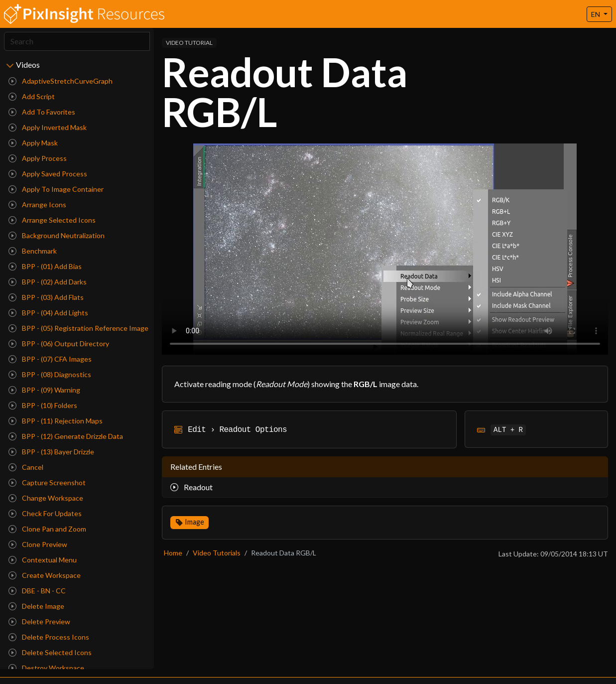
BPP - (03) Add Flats (46, 297)
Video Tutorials (217, 553)
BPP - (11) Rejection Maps (56, 421)
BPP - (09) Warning (44, 390)
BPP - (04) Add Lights (48, 313)
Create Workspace (45, 575)
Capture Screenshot (47, 482)
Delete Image (36, 606)
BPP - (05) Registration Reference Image (78, 328)
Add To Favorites (42, 112)
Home (173, 553)
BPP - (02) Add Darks (48, 282)
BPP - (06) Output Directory (59, 343)
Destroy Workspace (46, 668)
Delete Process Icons (49, 637)
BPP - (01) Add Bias (45, 266)
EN (596, 14)
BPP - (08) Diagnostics (50, 374)
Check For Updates (45, 513)
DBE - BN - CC (37, 591)
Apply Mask (33, 143)
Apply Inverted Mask (48, 127)
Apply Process (38, 158)
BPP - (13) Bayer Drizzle (51, 452)
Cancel (26, 467)
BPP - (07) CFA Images (50, 359)
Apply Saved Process (48, 174)
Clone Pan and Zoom (47, 529)
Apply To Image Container (56, 189)
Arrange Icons (37, 205)
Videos (28, 65)
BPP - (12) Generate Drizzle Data (66, 436)
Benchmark (33, 251)
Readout (191, 487)
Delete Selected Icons (50, 652)
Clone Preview (38, 544)
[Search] (77, 41)
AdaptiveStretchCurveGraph (61, 81)
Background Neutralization (57, 235)
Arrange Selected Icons (52, 220)
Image (194, 522)
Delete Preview (39, 621)
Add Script (32, 96)
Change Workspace (46, 498)
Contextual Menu (43, 560)
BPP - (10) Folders (43, 405)
